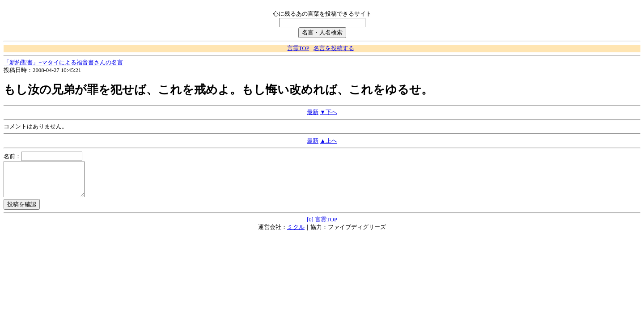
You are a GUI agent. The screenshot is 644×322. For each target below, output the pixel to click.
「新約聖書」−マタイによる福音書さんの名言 (63, 63)
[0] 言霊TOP (322, 226)
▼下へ (328, 112)
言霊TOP (298, 48)
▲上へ (328, 141)
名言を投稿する (334, 48)
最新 (313, 112)
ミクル (296, 234)
